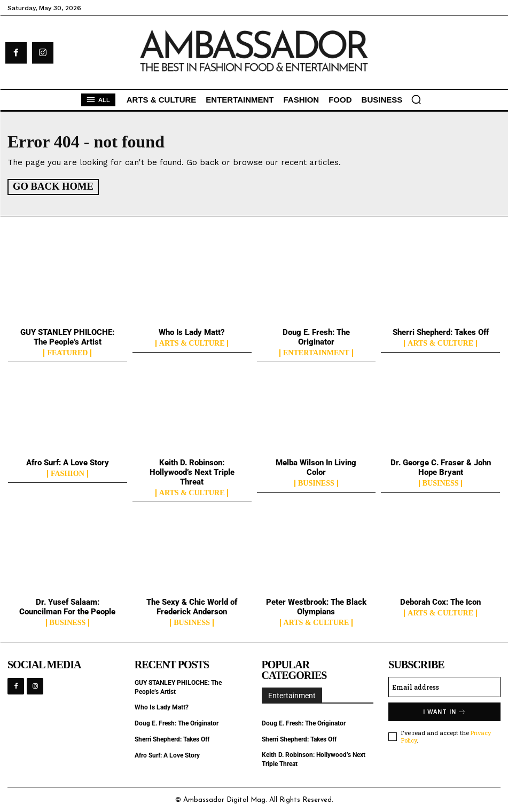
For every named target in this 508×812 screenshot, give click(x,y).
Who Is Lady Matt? (192, 332)
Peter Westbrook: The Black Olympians (316, 606)
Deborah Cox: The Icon (440, 601)
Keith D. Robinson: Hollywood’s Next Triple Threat (192, 471)
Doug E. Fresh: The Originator (316, 337)
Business (316, 482)
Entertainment (316, 353)
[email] (444, 686)
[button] (416, 99)
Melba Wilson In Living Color (316, 466)
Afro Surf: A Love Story (68, 462)
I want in (445, 711)
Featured (67, 353)
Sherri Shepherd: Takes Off (441, 332)
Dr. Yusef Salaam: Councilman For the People (67, 606)
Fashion (68, 473)
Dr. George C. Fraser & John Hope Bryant (441, 466)
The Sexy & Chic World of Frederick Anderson (192, 606)
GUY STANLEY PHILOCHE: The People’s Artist (67, 337)
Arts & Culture (192, 343)
